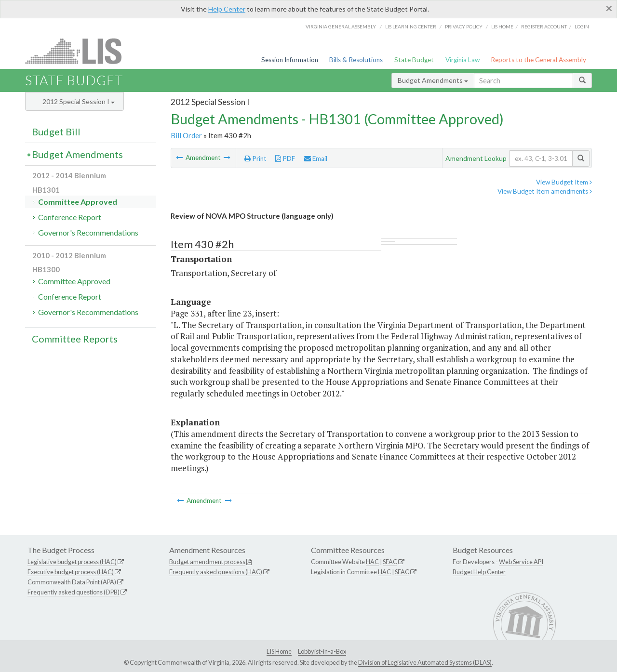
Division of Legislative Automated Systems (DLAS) (425, 662)
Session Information (290, 60)
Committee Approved (78, 202)
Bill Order (186, 135)
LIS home (502, 26)
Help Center (227, 9)
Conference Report (70, 217)
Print (255, 158)
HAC (372, 562)
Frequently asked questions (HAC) (216, 572)
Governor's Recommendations (88, 232)
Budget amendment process (207, 562)
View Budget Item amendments (545, 191)
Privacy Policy (464, 26)
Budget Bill (56, 132)
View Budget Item (564, 182)
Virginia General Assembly (341, 26)
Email (316, 158)
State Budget (414, 60)
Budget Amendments (433, 80)
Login (582, 26)
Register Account (544, 26)
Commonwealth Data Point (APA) (72, 582)
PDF (285, 158)
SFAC (390, 562)
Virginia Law (463, 60)
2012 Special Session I (79, 101)
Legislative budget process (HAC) (72, 562)
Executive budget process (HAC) (71, 572)
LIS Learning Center (411, 26)
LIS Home (279, 651)
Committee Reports (75, 339)
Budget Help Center (479, 572)
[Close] (609, 8)
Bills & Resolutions (356, 60)
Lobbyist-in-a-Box (322, 651)
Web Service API (521, 562)
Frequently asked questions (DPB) (74, 592)
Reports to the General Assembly (538, 60)
